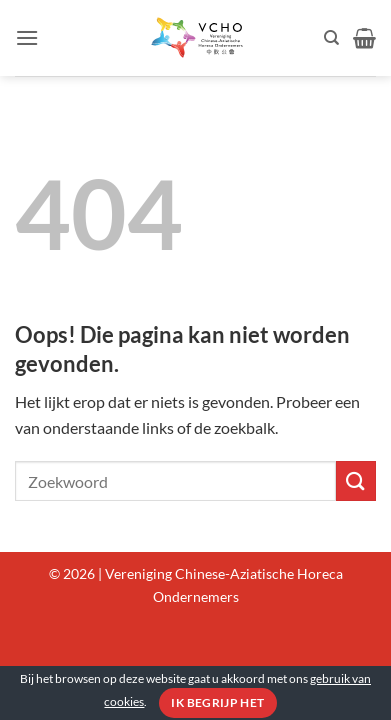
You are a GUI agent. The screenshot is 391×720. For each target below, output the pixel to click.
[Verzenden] (356, 480)
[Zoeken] (331, 38)
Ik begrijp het (217, 702)
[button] (27, 37)
